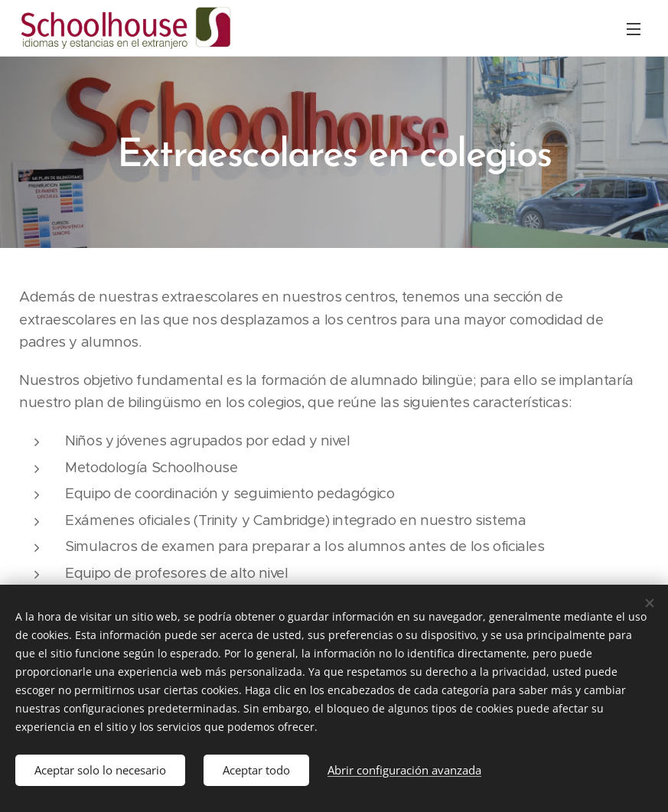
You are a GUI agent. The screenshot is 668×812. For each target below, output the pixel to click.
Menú (634, 29)
